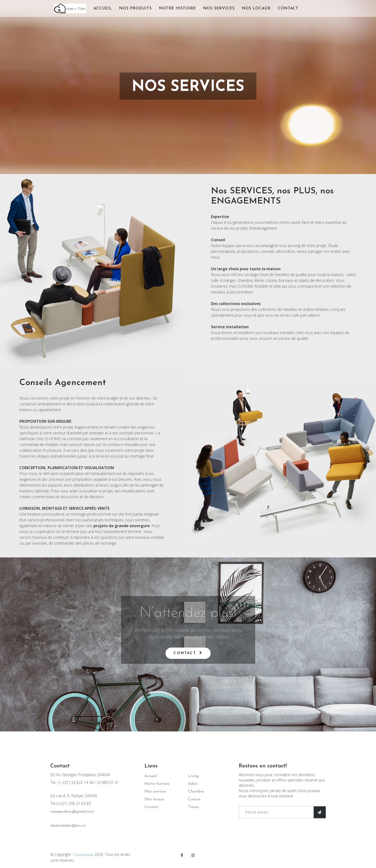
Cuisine (194, 799)
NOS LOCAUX (256, 8)
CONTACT (288, 8)
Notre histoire (157, 784)
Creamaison (84, 855)
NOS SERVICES (219, 8)
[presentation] (275, 828)
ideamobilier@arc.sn (68, 826)
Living (193, 776)
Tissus (193, 807)
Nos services (155, 792)
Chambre (196, 792)
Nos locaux (154, 799)
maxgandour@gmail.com (72, 812)
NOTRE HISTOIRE (177, 8)
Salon (193, 784)
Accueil (151, 776)
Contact (188, 653)
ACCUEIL (103, 8)
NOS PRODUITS (135, 8)
